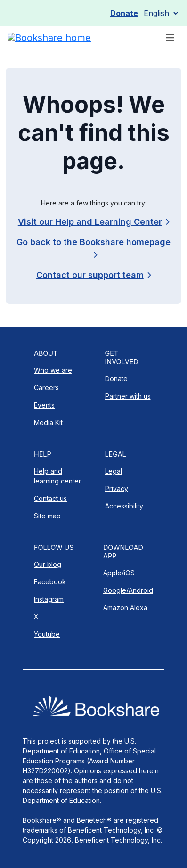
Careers (46, 388)
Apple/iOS (119, 573)
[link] (93, 275)
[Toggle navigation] (170, 38)
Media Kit (48, 422)
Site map (47, 516)
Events (44, 405)
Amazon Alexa (125, 608)
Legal (114, 471)
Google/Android (128, 590)
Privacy (117, 488)
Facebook (50, 582)
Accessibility (124, 506)
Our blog (48, 564)
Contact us (50, 498)
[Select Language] (161, 13)
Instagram (49, 599)
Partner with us (128, 396)
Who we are (53, 370)
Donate (124, 13)
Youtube (47, 634)
